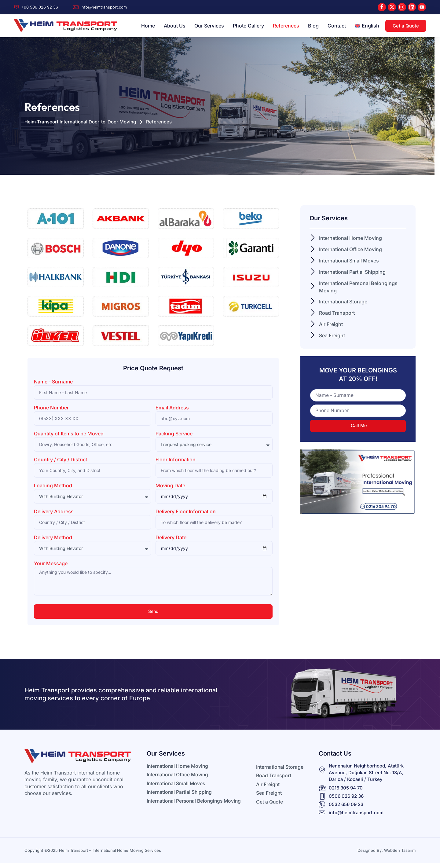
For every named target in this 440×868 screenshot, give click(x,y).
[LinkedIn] (412, 7)
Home (148, 26)
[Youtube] (422, 7)
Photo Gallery (248, 26)
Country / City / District (61, 460)
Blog (313, 26)
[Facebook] (381, 7)
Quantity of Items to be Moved (69, 434)
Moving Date (170, 486)
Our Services (209, 26)
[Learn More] (40, 7)
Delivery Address (54, 512)
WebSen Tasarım (400, 851)
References (286, 26)
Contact (337, 26)
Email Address (172, 408)
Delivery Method (53, 538)
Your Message (51, 564)
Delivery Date (171, 538)
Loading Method (53, 486)
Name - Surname (53, 382)
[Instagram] (402, 7)
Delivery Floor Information (186, 512)
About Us (175, 26)
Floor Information (176, 460)
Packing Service (174, 434)
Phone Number (51, 408)
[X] (392, 7)
